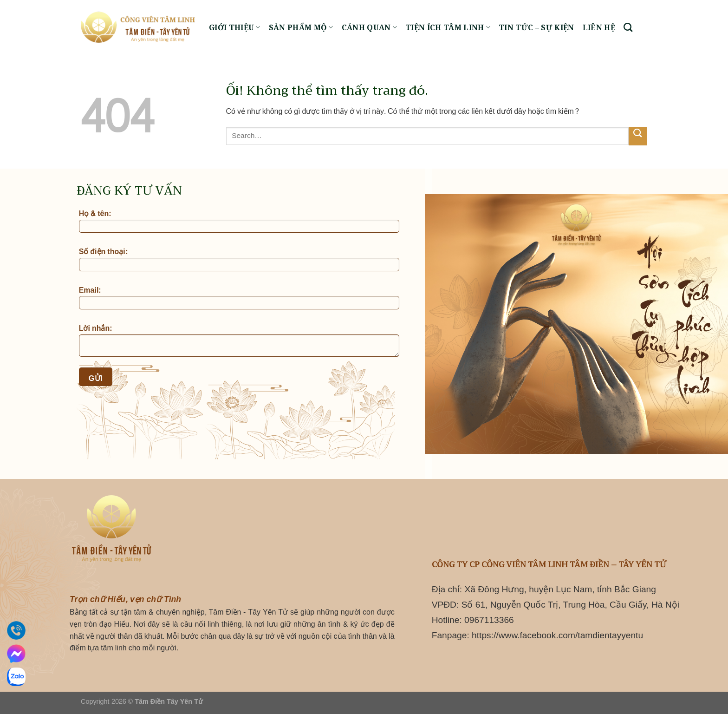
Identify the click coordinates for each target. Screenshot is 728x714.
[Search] (628, 27)
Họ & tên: (239, 222)
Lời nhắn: (239, 341)
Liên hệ (599, 27)
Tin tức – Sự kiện (536, 27)
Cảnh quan (369, 27)
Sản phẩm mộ (301, 27)
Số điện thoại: (239, 260)
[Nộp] (638, 136)
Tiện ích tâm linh (448, 27)
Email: (239, 298)
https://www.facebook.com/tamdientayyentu (557, 635)
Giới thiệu (235, 27)
